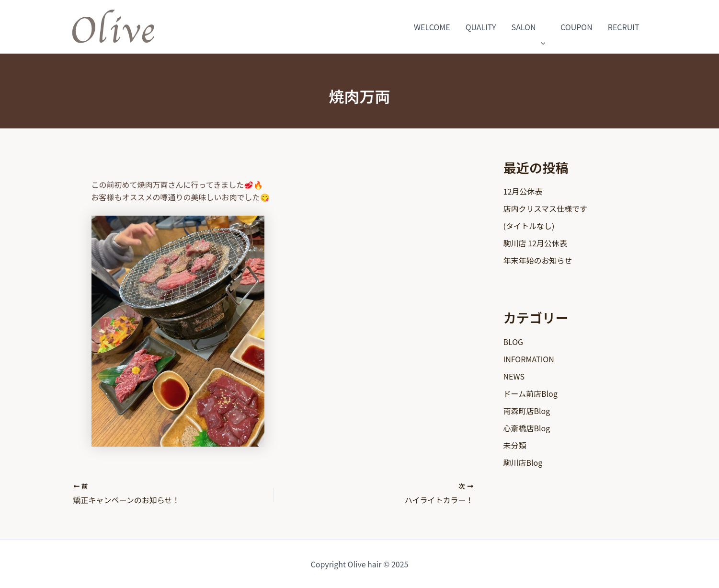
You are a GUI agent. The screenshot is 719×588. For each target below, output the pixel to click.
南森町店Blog (527, 411)
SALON (528, 27)
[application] (541, 27)
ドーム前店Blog (531, 393)
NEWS (514, 376)
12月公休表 (523, 191)
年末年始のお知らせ (538, 260)
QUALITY (481, 27)
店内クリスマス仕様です (546, 208)
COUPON (576, 27)
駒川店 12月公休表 (535, 243)
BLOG (514, 342)
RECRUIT (624, 27)
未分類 (515, 445)
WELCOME (432, 27)
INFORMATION (529, 359)
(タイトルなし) (529, 226)
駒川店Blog (523, 462)
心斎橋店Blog (527, 428)
